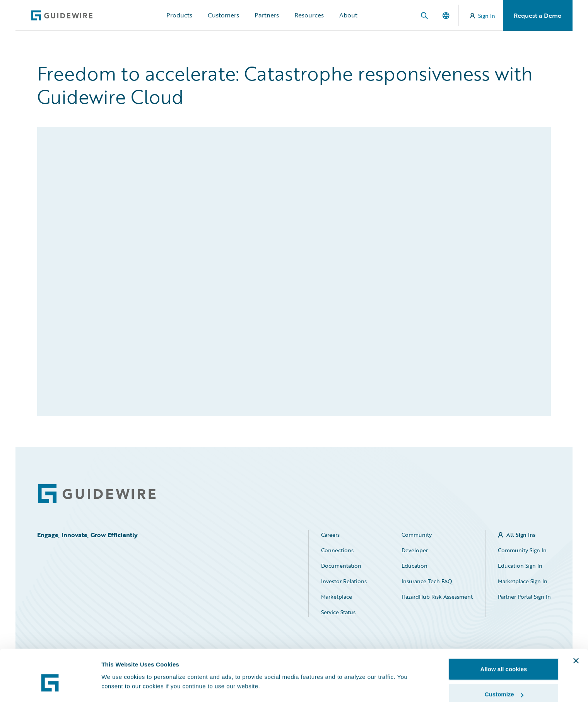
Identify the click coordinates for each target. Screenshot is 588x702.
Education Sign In (520, 566)
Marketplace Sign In (523, 581)
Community (417, 535)
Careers (330, 535)
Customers (223, 15)
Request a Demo (538, 15)
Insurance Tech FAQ (427, 581)
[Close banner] (576, 622)
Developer (415, 550)
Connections (337, 550)
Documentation (341, 566)
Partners (267, 15)
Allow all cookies (504, 631)
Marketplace (337, 597)
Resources (309, 15)
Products (179, 15)
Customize (504, 656)
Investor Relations (344, 581)
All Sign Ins (521, 535)
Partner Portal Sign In (524, 597)
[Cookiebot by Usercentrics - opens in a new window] (50, 687)
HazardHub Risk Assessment (437, 597)
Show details (119, 669)
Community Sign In (522, 550)
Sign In (482, 16)
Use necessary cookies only (504, 681)
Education (415, 566)
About (348, 15)
